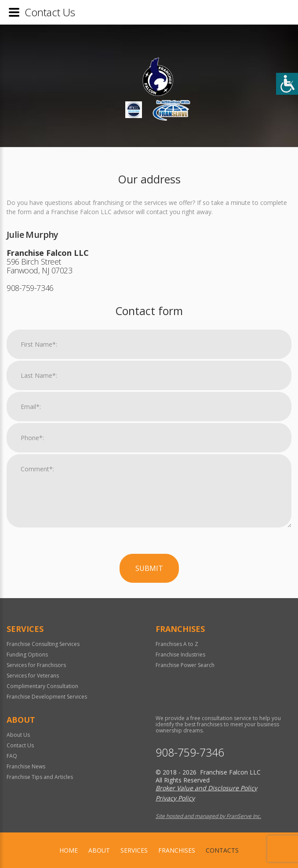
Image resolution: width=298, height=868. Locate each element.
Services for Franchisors (36, 665)
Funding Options (27, 655)
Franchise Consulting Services (43, 644)
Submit (149, 568)
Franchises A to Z (177, 644)
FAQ (12, 756)
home (69, 850)
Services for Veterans (33, 676)
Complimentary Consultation (42, 686)
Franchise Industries (180, 655)
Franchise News (26, 766)
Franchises (177, 850)
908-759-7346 (190, 752)
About (99, 850)
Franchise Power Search (185, 665)
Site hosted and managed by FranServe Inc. (208, 816)
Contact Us (20, 745)
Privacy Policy (175, 798)
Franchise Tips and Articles (40, 777)
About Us (18, 735)
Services (134, 850)
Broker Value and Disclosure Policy (206, 788)
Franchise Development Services (47, 697)
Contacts (222, 850)
